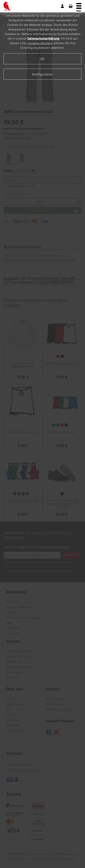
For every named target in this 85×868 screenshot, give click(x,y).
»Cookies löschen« (40, 43)
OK (42, 59)
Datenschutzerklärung (43, 38)
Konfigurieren (42, 74)
